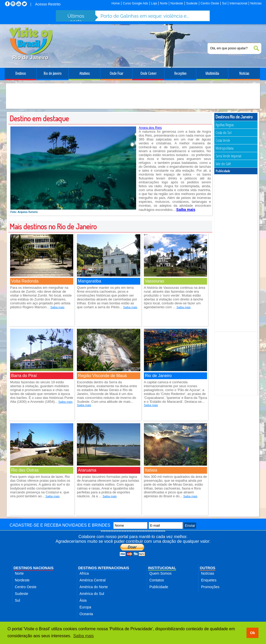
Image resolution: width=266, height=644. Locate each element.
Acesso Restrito (48, 4)
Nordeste (177, 3)
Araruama (87, 470)
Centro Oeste (210, 3)
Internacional (239, 3)
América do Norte (94, 587)
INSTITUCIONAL (162, 568)
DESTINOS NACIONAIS (34, 568)
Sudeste (192, 3)
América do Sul (92, 594)
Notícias (256, 3)
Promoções (210, 587)
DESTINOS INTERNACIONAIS (104, 568)
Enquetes (209, 580)
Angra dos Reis (150, 128)
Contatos (157, 580)
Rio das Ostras (25, 470)
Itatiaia (151, 470)
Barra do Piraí (24, 376)
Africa (84, 573)
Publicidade (159, 587)
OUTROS (208, 568)
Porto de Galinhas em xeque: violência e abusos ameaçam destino (145, 16)
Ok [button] (252, 633)
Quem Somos (161, 573)
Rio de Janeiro (158, 376)
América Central (92, 580)
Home (116, 3)
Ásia (83, 600)
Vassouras (155, 281)
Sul (224, 3)
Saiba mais (57, 307)
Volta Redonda (25, 281)
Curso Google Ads (135, 3)
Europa (85, 607)
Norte (164, 3)
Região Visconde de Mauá (102, 376)
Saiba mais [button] (84, 636)
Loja (154, 3)
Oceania (86, 614)
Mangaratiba (89, 281)
